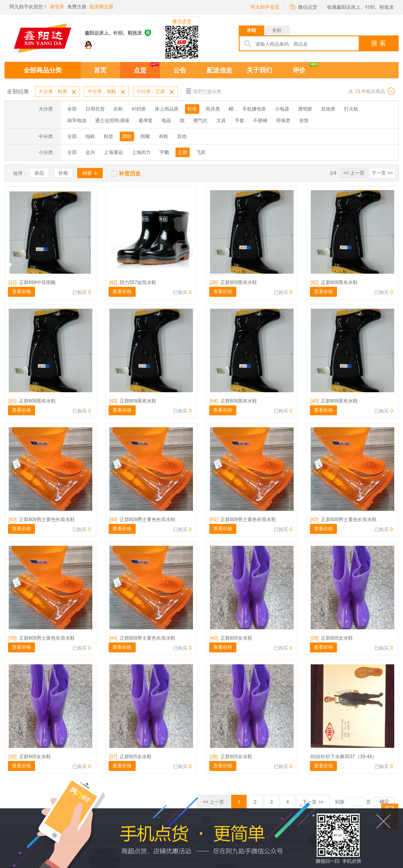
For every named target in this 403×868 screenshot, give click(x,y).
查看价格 (21, 292)
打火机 (351, 109)
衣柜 (118, 109)
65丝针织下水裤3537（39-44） (344, 757)
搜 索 (378, 43)
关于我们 (259, 70)
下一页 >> (382, 173)
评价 (299, 70)
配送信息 (220, 70)
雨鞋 (127, 136)
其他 (182, 136)
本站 (251, 30)
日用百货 (95, 109)
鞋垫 (109, 136)
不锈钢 (260, 121)
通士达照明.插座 (112, 121)
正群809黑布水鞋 (234, 282)
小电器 (282, 109)
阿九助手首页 (265, 7)
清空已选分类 (203, 91)
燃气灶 (201, 121)
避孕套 (146, 121)
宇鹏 (164, 152)
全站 (277, 30)
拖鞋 (90, 136)
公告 (180, 70)
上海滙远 (113, 152)
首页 (100, 70)
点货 (140, 70)
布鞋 (164, 136)
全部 (72, 109)
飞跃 (201, 152)
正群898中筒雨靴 (32, 282)
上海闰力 (141, 152)
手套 (239, 121)
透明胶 (305, 109)
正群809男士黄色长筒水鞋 (42, 520)
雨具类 (213, 109)
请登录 (57, 7)
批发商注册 (101, 7)
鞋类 (192, 109)
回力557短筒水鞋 (133, 282)
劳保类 (283, 121)
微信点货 (303, 7)
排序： (20, 173)
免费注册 (77, 7)
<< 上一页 (354, 173)
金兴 (90, 152)
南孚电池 (77, 121)
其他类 (328, 109)
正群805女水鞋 (231, 638)
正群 (183, 152)
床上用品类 (167, 109)
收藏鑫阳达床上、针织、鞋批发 (360, 7)
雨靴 (145, 136)
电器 (166, 121)
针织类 (139, 109)
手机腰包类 (254, 109)
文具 (221, 121)
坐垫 (304, 121)
